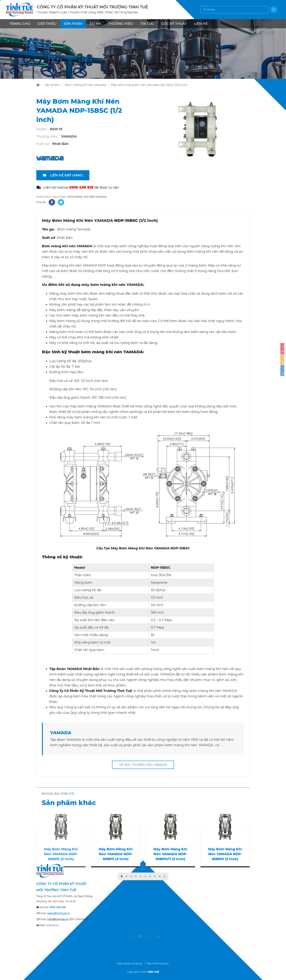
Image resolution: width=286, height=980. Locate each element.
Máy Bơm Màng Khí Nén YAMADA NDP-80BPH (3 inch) (225, 854)
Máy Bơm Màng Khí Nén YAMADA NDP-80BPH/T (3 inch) (170, 854)
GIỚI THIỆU (47, 24)
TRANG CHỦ (20, 24)
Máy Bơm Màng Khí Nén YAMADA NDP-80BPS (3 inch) (116, 854)
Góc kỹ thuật (174, 24)
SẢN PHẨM (73, 24)
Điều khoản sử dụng (130, 963)
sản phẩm (52, 85)
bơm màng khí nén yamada (85, 85)
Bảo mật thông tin (158, 963)
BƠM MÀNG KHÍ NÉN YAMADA (87, 197)
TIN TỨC (147, 24)
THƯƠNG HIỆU (121, 24)
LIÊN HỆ (201, 24)
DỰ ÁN (95, 24)
